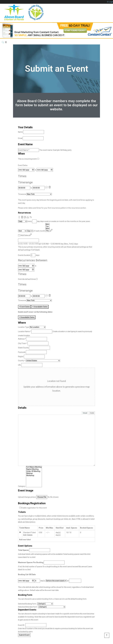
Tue (47, 226)
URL (20, 365)
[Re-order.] (19, 217)
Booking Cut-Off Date (27, 574)
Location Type (24, 327)
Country (22, 361)
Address (22, 339)
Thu (47, 231)
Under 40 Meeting (34, 471)
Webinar (34, 473)
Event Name (25, 144)
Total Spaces (23, 550)
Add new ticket (25, 540)
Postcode (22, 352)
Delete (30, 535)
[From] (26, 170)
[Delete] (50, 187)
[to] (45, 170)
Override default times (28, 279)
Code (92, 413)
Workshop (34, 475)
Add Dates (23, 235)
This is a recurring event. (28, 159)
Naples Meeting (34, 469)
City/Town (23, 343)
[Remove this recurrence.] (22, 217)
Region (21, 357)
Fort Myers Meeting (34, 467)
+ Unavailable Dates (40, 307)
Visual (85, 413)
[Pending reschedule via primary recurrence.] (28, 217)
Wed (47, 229)
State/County (23, 348)
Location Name (24, 331)
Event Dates (23, 165)
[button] (47, 187)
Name (20, 132)
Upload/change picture (27, 497)
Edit (25, 535)
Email (20, 138)
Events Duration (24, 255)
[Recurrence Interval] (34, 221)
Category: (22, 486)
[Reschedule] (51, 230)
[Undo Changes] (31, 217)
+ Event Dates (24, 307)
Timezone (22, 194)
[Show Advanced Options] (25, 217)
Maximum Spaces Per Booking (31, 562)
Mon (47, 224)
